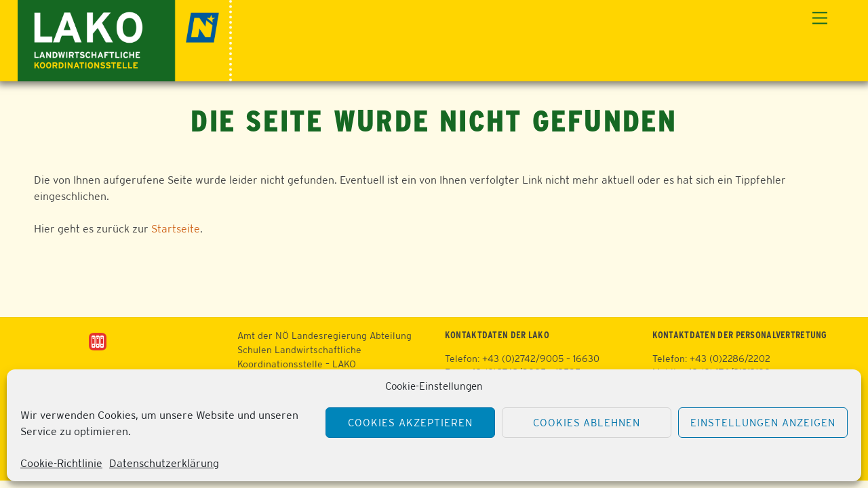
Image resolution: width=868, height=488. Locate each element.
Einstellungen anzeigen (763, 423)
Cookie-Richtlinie (61, 463)
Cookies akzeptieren (410, 423)
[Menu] (820, 19)
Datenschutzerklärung (164, 463)
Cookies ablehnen (587, 423)
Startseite (176, 229)
